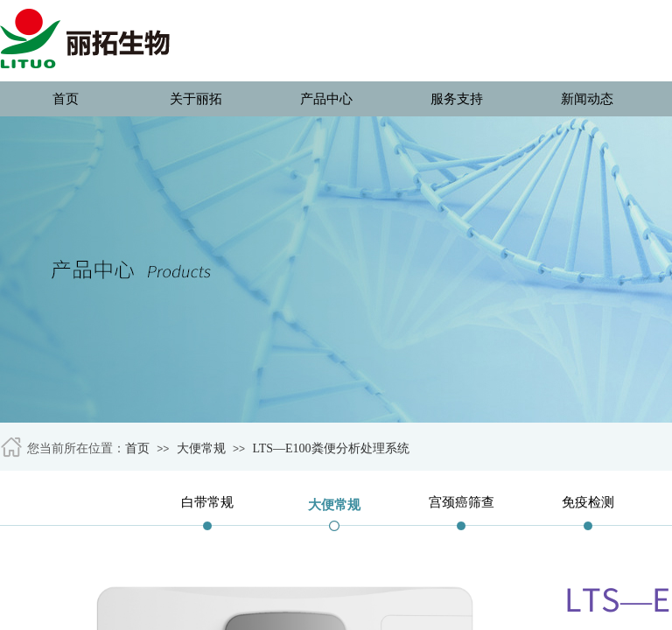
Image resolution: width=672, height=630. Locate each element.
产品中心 (326, 99)
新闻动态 (587, 99)
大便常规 (201, 448)
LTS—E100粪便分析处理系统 (330, 448)
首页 (66, 99)
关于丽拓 (196, 99)
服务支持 (457, 99)
